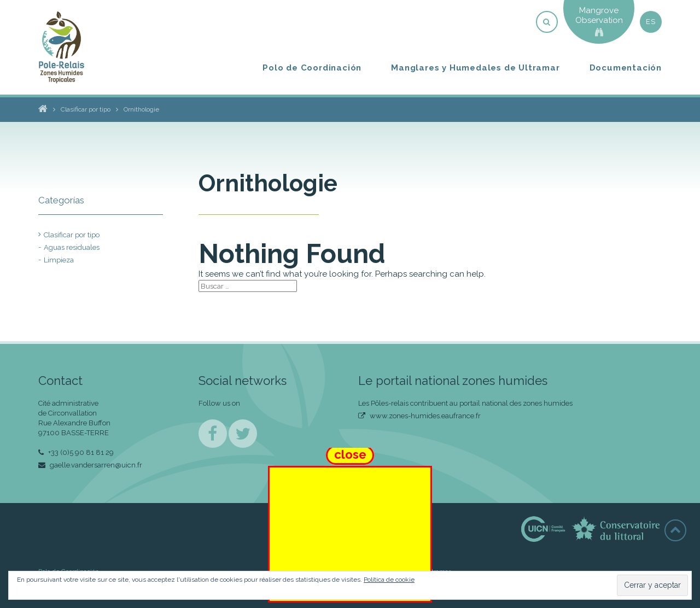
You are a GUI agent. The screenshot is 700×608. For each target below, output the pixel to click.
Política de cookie (389, 580)
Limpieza (59, 260)
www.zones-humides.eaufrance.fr (419, 416)
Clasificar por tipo (72, 235)
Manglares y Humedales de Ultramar (475, 68)
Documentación (626, 68)
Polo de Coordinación (312, 68)
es (651, 22)
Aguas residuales (72, 247)
